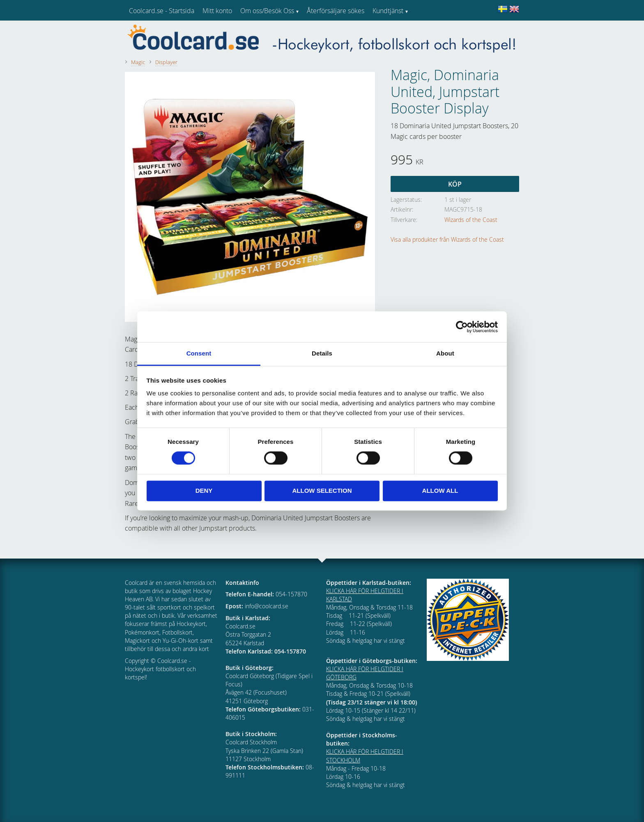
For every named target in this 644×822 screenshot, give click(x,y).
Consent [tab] (199, 353)
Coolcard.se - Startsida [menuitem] (162, 11)
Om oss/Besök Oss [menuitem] (267, 11)
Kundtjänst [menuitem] (388, 11)
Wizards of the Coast (471, 220)
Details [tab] (322, 353)
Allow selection (322, 491)
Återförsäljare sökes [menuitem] (336, 11)
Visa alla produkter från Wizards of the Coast (447, 239)
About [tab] (445, 353)
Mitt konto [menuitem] (217, 11)
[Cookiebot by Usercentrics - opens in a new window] (462, 327)
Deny (204, 491)
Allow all (440, 491)
